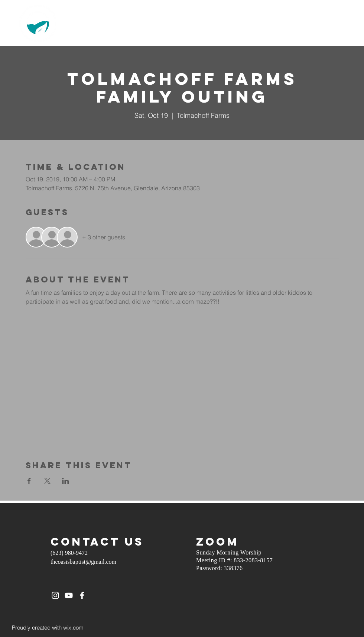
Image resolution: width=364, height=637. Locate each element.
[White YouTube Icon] (69, 595)
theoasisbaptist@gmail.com (83, 562)
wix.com (73, 628)
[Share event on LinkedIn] (66, 481)
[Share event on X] (47, 481)
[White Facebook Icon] (82, 595)
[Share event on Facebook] (29, 481)
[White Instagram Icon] (55, 595)
